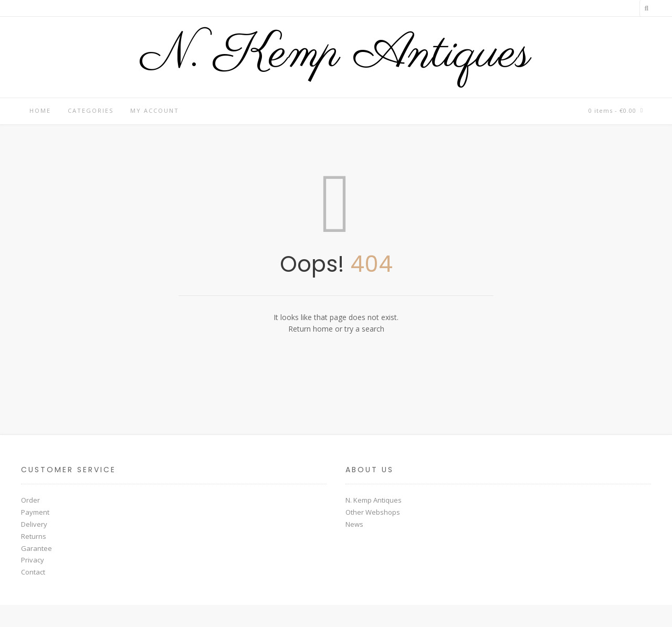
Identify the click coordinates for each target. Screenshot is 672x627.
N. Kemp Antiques (336, 55)
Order (30, 500)
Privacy (33, 560)
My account (155, 110)
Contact (33, 572)
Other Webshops (373, 512)
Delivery (34, 524)
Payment (35, 512)
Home (40, 110)
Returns (34, 536)
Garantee (36, 548)
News (354, 524)
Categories (91, 110)
